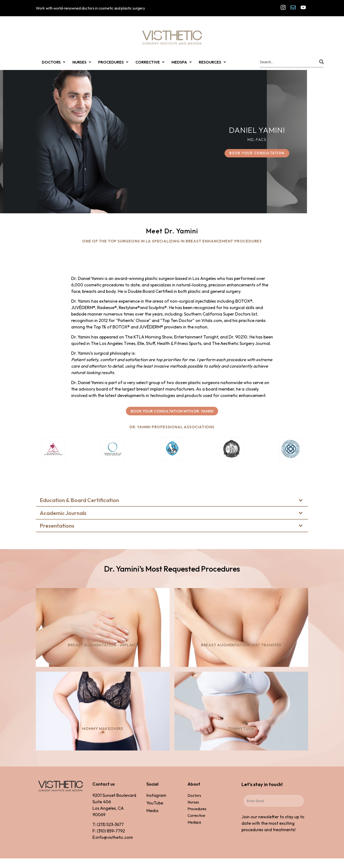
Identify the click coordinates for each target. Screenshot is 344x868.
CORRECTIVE (150, 62)
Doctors (194, 795)
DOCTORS (54, 62)
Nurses (193, 802)
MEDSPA (182, 62)
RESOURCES (212, 62)
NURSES (82, 62)
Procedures (197, 809)
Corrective (196, 815)
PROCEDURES (113, 62)
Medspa (194, 822)
